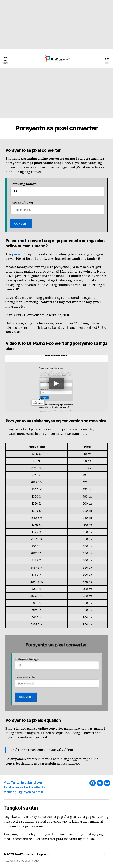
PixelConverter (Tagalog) (32, 854)
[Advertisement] (56, 25)
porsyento (20, 254)
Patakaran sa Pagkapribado (24, 787)
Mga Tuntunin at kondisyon (24, 783)
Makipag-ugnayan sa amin (23, 792)
